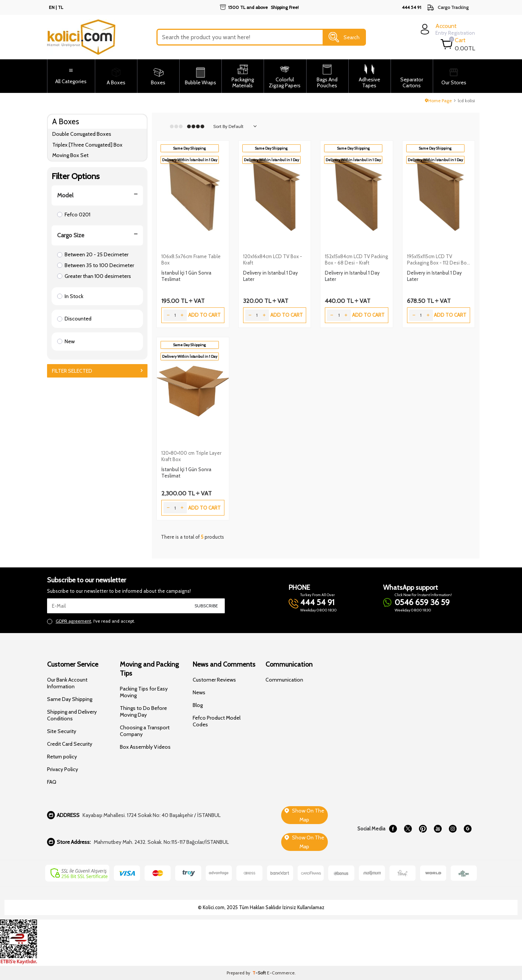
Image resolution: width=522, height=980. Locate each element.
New (66, 341)
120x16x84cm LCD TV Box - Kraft (273, 259)
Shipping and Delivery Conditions (72, 715)
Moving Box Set (70, 155)
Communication (284, 680)
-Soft (260, 973)
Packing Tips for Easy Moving (144, 692)
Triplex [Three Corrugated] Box (87, 145)
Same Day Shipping (70, 699)
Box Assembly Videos (145, 747)
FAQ (52, 782)
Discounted (74, 319)
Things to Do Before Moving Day (143, 711)
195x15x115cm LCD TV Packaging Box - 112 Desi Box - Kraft (438, 260)
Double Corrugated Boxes (82, 134)
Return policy (62, 757)
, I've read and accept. (91, 621)
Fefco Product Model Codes (217, 721)
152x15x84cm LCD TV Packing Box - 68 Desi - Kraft (356, 259)
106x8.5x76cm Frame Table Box (191, 259)
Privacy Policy (63, 769)
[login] (447, 29)
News (199, 692)
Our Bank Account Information (67, 683)
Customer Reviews (214, 680)
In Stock (70, 296)
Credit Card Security (70, 744)
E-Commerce (281, 973)
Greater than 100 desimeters (94, 276)
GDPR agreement (73, 621)
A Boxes (66, 121)
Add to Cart (204, 315)
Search (344, 37)
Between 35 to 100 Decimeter (96, 265)
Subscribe (206, 606)
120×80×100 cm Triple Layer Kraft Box (191, 456)
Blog (198, 705)
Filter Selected (97, 371)
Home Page (438, 101)
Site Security (62, 731)
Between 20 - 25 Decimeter (93, 254)
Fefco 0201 (74, 215)
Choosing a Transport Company (145, 731)
